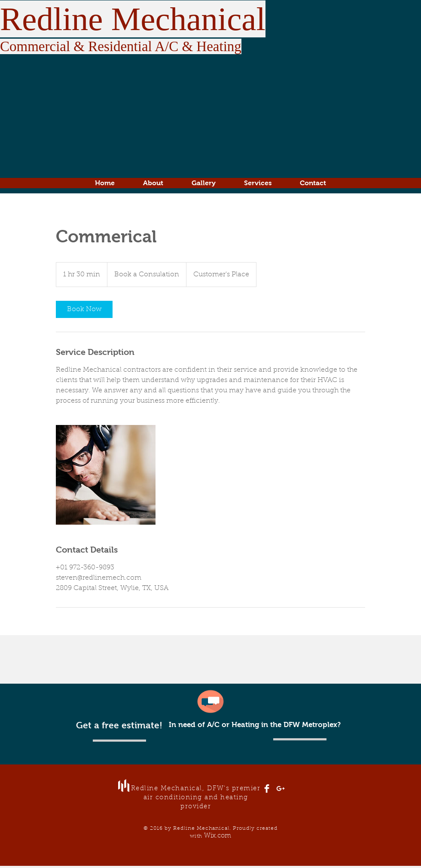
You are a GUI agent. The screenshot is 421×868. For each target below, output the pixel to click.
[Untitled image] (106, 475)
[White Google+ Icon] (281, 789)
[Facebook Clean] (267, 789)
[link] (84, 309)
